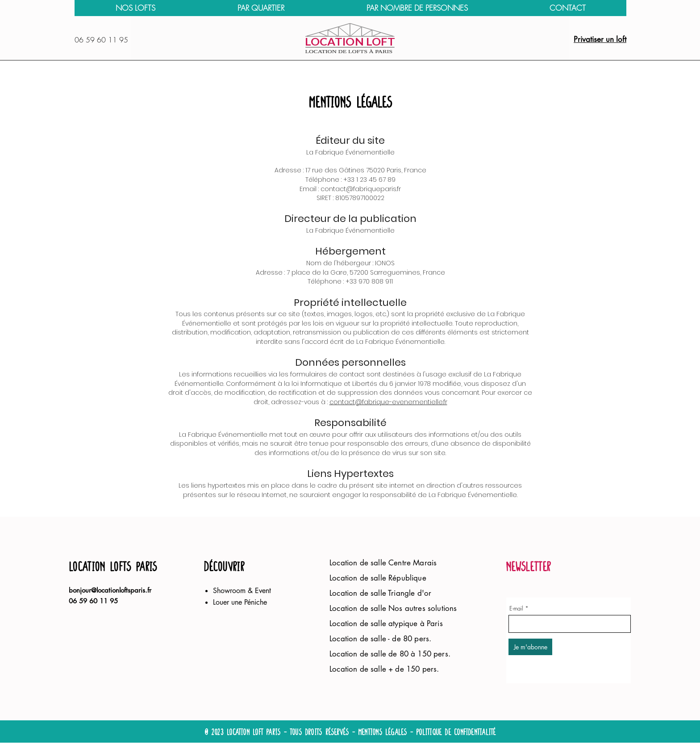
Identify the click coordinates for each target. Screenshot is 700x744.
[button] (260, 8)
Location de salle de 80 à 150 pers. (390, 654)
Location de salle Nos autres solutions (394, 608)
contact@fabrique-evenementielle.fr (388, 402)
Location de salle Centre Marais (383, 563)
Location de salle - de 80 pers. (380, 639)
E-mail (516, 608)
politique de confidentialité (456, 733)
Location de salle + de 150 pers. (385, 669)
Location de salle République (379, 578)
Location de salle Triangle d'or (380, 593)
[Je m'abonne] (530, 647)
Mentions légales (383, 733)
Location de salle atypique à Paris (386, 623)
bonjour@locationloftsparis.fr (110, 590)
